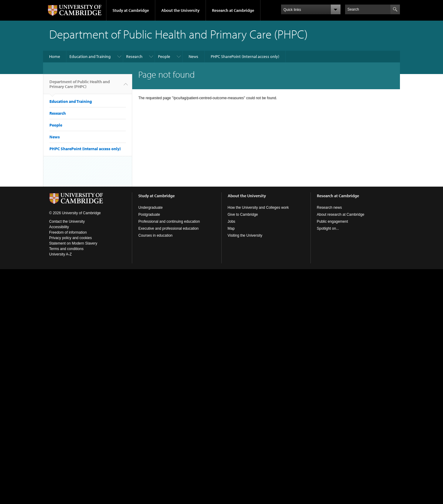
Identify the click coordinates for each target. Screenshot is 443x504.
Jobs (232, 222)
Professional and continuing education (169, 222)
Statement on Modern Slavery (73, 243)
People (164, 56)
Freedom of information (68, 232)
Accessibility (59, 227)
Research (134, 56)
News (193, 56)
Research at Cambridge (233, 10)
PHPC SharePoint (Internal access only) (245, 56)
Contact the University (67, 222)
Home (55, 56)
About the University (180, 10)
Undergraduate (150, 208)
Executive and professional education (168, 228)
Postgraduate (149, 215)
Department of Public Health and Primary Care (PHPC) (80, 86)
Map (231, 228)
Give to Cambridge (243, 215)
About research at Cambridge (341, 215)
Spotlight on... (328, 228)
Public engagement (332, 222)
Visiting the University (245, 235)
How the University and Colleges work (258, 208)
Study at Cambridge (131, 10)
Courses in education (155, 235)
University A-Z (60, 254)
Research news (329, 208)
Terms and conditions (66, 249)
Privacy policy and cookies (70, 238)
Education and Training (90, 56)
